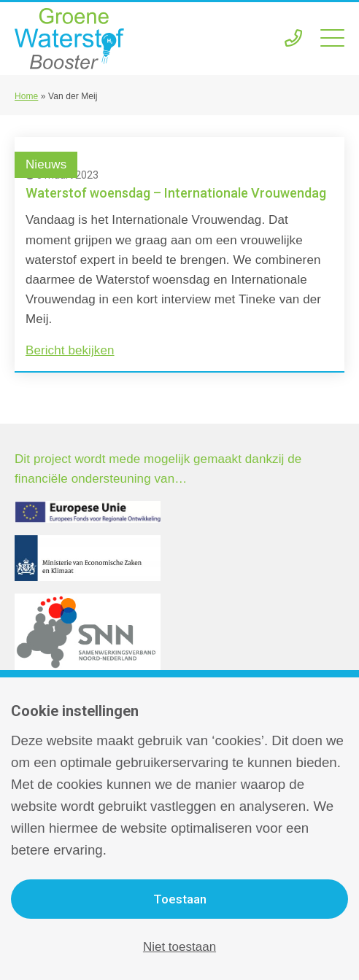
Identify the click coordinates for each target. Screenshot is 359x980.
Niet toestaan (179, 947)
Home (26, 96)
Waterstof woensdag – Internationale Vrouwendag (176, 193)
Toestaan (180, 899)
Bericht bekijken (70, 350)
